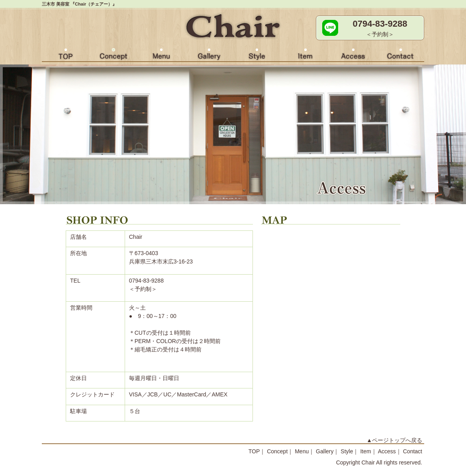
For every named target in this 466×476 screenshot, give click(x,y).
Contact (400, 56)
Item (305, 56)
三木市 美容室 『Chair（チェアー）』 (79, 4)
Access (352, 56)
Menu (161, 56)
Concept (114, 56)
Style (257, 56)
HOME (66, 56)
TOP (254, 451)
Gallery (209, 56)
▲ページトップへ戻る (394, 440)
